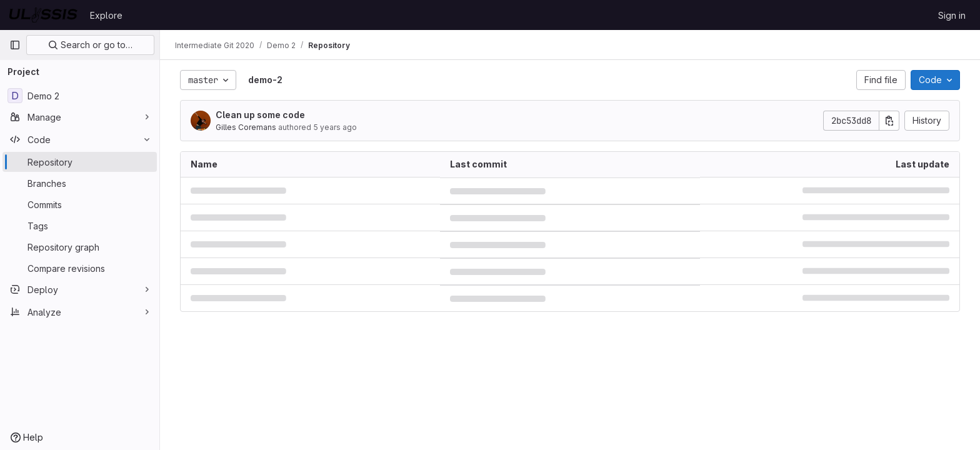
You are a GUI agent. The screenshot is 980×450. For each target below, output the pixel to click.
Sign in (952, 15)
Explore (106, 15)
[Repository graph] (80, 247)
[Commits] (80, 204)
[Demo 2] (80, 96)
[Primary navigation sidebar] (15, 45)
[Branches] (80, 183)
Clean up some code (260, 115)
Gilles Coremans (246, 127)
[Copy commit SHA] (889, 121)
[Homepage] (43, 15)
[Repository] (80, 162)
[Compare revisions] (80, 268)
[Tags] (80, 226)
